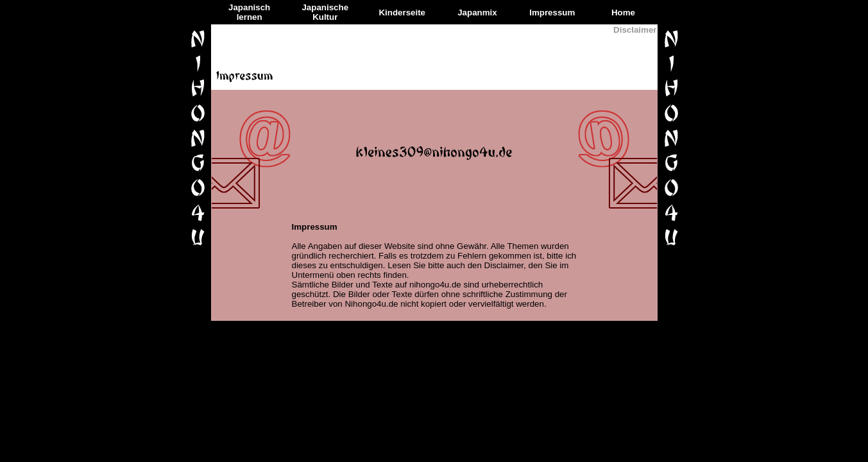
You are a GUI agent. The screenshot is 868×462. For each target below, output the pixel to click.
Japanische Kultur (325, 12)
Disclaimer (635, 30)
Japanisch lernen (249, 12)
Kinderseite (402, 13)
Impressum (552, 13)
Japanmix (477, 13)
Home (623, 13)
